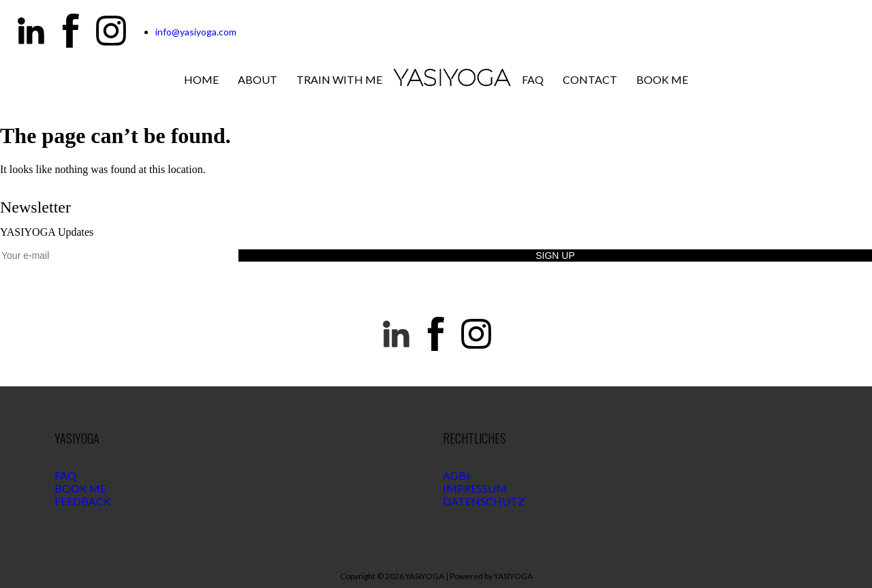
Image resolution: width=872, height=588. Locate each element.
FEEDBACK (83, 501)
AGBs (457, 475)
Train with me (339, 79)
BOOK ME (80, 488)
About (258, 79)
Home (201, 79)
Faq (533, 79)
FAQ (65, 475)
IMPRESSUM (475, 488)
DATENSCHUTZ (484, 501)
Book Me (662, 79)
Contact (590, 79)
